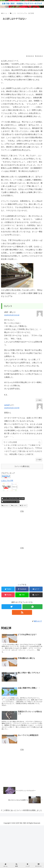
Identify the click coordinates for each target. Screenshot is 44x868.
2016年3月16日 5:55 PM (12, 408)
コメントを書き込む (22, 466)
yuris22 (7, 405)
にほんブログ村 (7, 481)
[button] (40, 442)
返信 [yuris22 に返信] (40, 460)
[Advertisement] (22, 37)
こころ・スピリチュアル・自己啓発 (14, 499)
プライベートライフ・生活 (11, 502)
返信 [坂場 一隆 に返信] (40, 400)
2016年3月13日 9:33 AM (12, 315)
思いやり (24, 506)
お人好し (16, 506)
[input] (22, 442)
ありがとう (6, 506)
